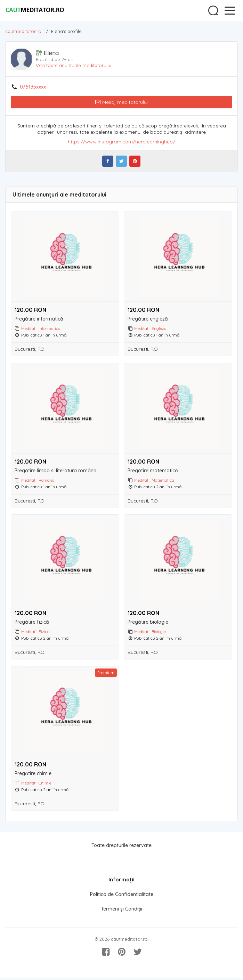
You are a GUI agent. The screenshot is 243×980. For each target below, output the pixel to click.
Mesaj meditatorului (121, 102)
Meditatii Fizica (35, 632)
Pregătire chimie (33, 775)
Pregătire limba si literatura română (56, 471)
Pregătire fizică (32, 623)
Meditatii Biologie (150, 632)
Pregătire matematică (153, 471)
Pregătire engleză (148, 319)
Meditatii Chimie (36, 784)
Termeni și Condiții (121, 911)
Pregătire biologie (148, 623)
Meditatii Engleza (150, 328)
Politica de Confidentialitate (122, 896)
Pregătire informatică (39, 319)
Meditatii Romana (38, 480)
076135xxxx (33, 87)
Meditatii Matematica (154, 480)
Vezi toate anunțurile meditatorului (74, 65)
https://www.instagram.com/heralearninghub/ (121, 142)
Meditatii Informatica (41, 328)
